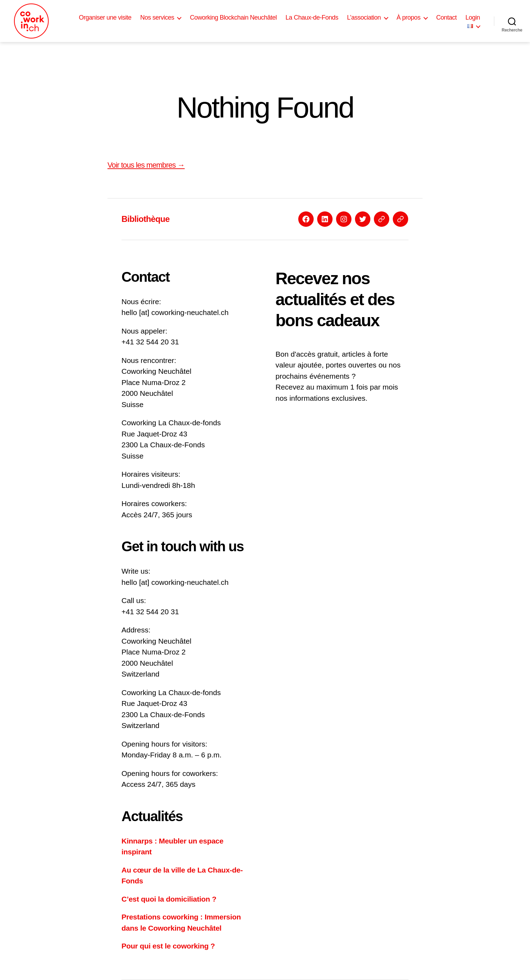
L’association (364, 17)
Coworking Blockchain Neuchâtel (233, 17)
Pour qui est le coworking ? (168, 946)
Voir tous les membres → (146, 165)
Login (473, 17)
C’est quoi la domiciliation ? (169, 899)
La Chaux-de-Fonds (312, 17)
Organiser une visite (105, 17)
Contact (447, 17)
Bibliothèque (145, 219)
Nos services (157, 17)
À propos (409, 17)
